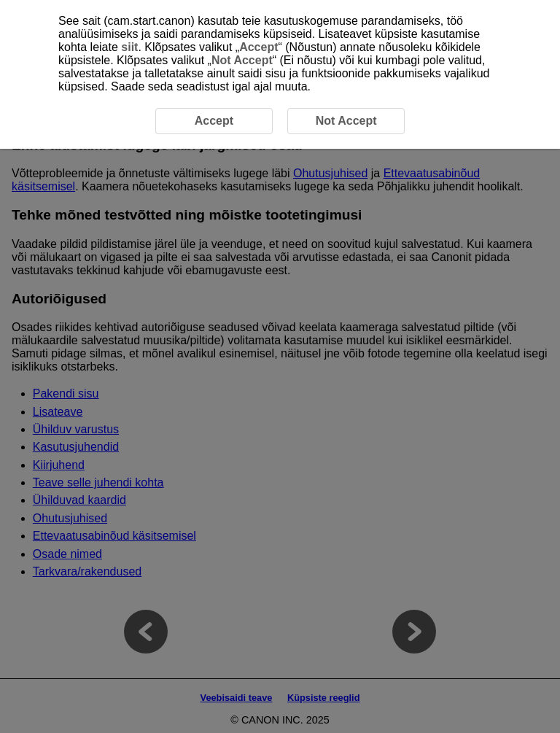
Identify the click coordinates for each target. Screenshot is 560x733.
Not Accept (242, 60)
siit (129, 47)
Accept (258, 47)
